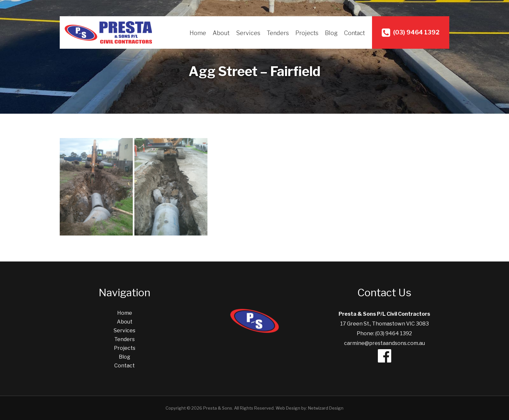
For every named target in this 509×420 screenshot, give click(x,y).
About (221, 33)
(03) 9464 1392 (411, 32)
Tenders (278, 33)
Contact (354, 33)
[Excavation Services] (96, 187)
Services (248, 33)
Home (198, 33)
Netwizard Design (326, 408)
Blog (331, 33)
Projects (307, 33)
